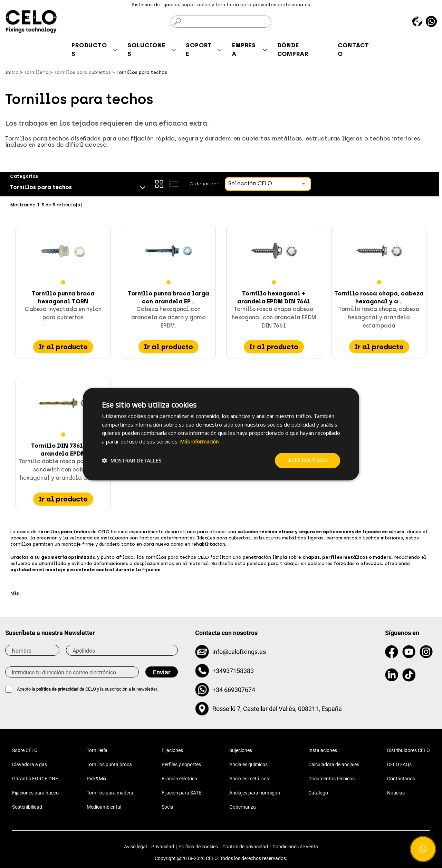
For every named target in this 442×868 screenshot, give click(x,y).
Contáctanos (401, 779)
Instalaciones (323, 750)
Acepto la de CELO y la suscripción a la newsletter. (87, 689)
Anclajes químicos (248, 764)
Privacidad (163, 847)
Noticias (396, 793)
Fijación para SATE (181, 793)
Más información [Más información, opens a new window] (199, 441)
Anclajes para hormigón (255, 793)
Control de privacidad (245, 847)
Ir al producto (63, 347)
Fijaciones (172, 750)
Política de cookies (198, 847)
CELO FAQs (399, 764)
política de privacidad (58, 689)
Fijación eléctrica (179, 779)
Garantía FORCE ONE (35, 779)
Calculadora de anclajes (334, 764)
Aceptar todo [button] (308, 460)
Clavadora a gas (30, 764)
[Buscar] (221, 22)
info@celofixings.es (239, 652)
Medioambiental (104, 807)
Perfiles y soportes (181, 764)
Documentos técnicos (331, 779)
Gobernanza (243, 807)
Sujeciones (241, 750)
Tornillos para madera (110, 793)
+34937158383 (233, 671)
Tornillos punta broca (109, 764)
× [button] (348, 396)
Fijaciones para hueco (35, 793)
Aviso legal (135, 847)
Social (168, 807)
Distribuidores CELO (409, 750)
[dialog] (221, 434)
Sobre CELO (25, 750)
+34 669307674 (234, 690)
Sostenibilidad (27, 807)
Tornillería (97, 750)
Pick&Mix (97, 779)
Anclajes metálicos (249, 779)
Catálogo (318, 793)
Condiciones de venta (295, 847)
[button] (132, 460)
